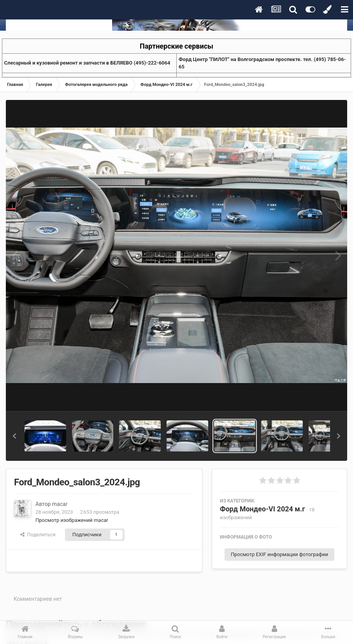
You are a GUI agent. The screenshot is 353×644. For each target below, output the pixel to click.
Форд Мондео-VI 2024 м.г (263, 509)
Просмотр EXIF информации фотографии (279, 554)
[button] (14, 436)
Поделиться (38, 535)
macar (60, 504)
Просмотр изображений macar (72, 520)
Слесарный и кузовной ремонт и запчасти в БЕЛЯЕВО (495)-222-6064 (87, 63)
